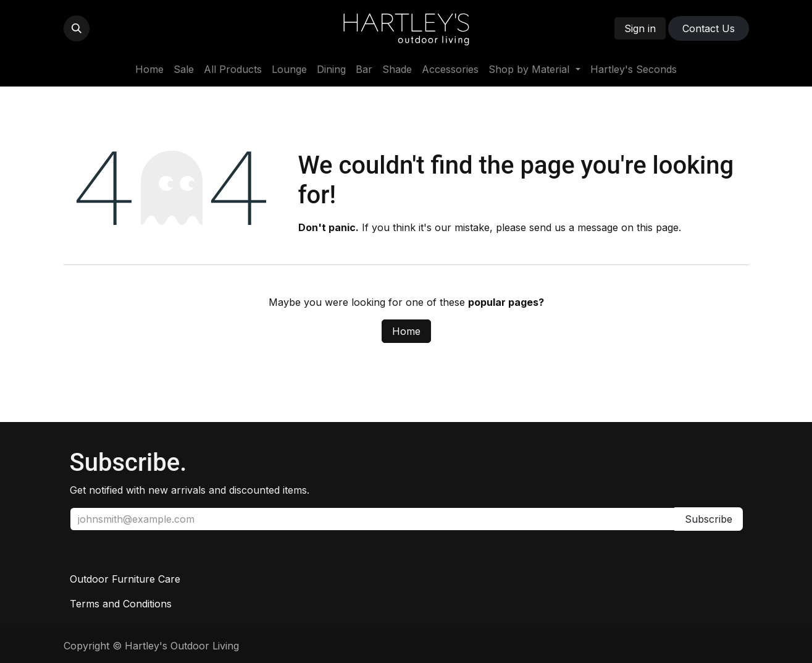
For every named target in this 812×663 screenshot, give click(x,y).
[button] (77, 28)
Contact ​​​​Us (709, 28)
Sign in (640, 28)
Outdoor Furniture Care (125, 579)
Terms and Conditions (121, 604)
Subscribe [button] (709, 519)
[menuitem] (149, 69)
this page (658, 227)
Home (406, 331)
